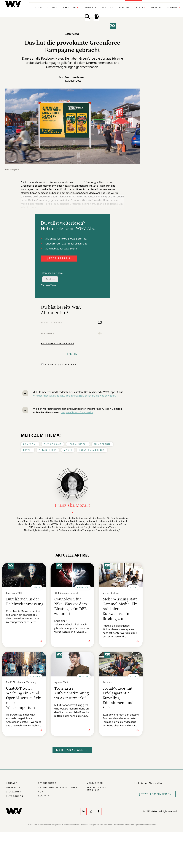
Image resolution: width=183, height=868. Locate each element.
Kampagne (30, 444)
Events (139, 7)
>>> (63, 412)
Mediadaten (95, 783)
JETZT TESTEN (59, 258)
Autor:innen (15, 796)
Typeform (50, 279)
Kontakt (12, 783)
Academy (124, 7)
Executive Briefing (46, 7)
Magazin (156, 7)
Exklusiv (172, 7)
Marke (68, 450)
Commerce (90, 7)
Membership (102, 444)
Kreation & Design (92, 450)
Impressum (13, 787)
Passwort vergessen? (58, 343)
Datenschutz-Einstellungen (58, 787)
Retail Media (48, 450)
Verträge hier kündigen (96, 789)
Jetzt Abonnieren (156, 794)
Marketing (69, 7)
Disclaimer (14, 792)
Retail (28, 450)
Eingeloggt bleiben (61, 364)
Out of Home (53, 444)
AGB (41, 792)
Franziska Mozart (75, 77)
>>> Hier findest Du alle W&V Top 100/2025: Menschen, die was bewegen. (74, 396)
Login (72, 354)
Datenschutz (47, 783)
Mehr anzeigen (72, 750)
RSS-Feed (44, 796)
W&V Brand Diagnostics (80, 412)
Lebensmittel (78, 444)
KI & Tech (108, 7)
